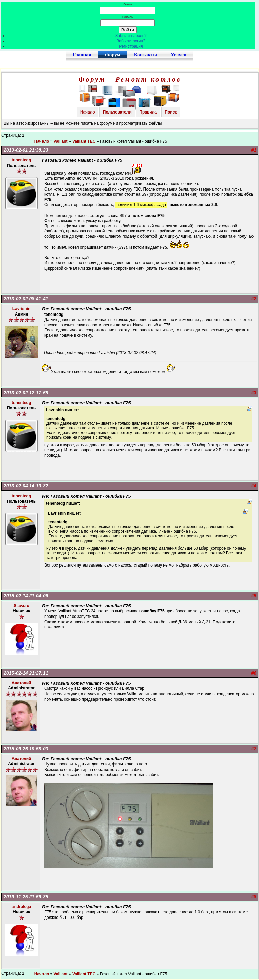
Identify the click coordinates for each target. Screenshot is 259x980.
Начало (88, 112)
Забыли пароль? (131, 36)
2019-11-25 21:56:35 (26, 897)
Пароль (128, 16)
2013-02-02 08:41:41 (26, 299)
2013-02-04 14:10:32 (26, 486)
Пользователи (117, 112)
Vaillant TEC (84, 141)
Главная (82, 55)
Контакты (146, 55)
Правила (148, 112)
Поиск (171, 112)
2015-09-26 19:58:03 (26, 749)
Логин (128, 4)
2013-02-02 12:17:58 (26, 393)
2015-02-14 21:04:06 (26, 596)
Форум (113, 55)
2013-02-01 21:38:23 (26, 150)
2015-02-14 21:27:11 (26, 673)
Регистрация (131, 46)
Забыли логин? (131, 41)
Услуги (179, 55)
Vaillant (61, 141)
